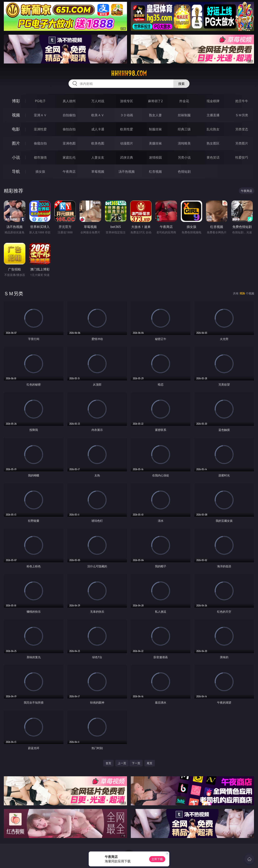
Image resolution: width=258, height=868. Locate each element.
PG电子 (40, 101)
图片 (16, 143)
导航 (16, 171)
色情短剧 (184, 172)
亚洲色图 (69, 143)
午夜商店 (69, 172)
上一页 (122, 763)
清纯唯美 (184, 143)
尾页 (150, 763)
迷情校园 (155, 157)
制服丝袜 (155, 129)
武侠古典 (127, 157)
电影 (16, 129)
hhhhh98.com (129, 73)
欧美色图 (98, 143)
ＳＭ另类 (242, 115)
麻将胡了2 (155, 101)
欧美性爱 (127, 129)
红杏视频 (155, 172)
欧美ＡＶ (98, 115)
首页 (108, 763)
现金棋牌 (213, 101)
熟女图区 (213, 143)
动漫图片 (127, 143)
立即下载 (157, 859)
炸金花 (184, 101)
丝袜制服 (184, 115)
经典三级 (184, 129)
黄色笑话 (213, 157)
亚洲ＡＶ (40, 115)
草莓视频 (98, 172)
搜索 (181, 84)
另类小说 (184, 157)
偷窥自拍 (40, 143)
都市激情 (40, 157)
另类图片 (242, 143)
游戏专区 (127, 101)
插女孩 (40, 172)
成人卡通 (98, 129)
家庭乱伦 (69, 157)
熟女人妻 (155, 115)
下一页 (136, 763)
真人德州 (69, 101)
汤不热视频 (127, 172)
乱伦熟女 (213, 129)
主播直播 (213, 115)
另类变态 (242, 129)
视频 (16, 115)
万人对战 (98, 101)
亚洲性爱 (40, 129)
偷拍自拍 (69, 129)
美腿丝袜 (155, 143)
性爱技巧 (242, 157)
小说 (16, 157)
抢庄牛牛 (242, 101)
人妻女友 (98, 157)
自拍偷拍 (69, 115)
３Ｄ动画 (127, 115)
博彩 (16, 101)
